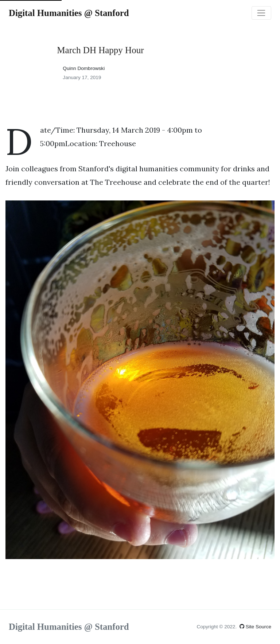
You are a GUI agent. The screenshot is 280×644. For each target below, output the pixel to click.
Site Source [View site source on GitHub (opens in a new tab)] (255, 627)
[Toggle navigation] (261, 13)
